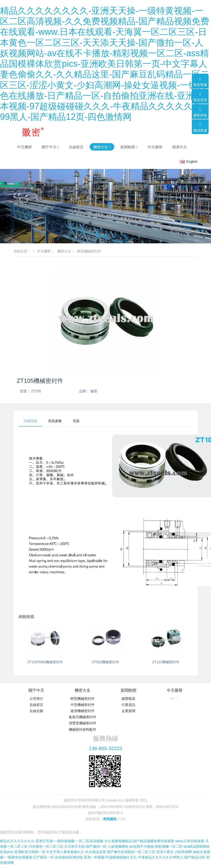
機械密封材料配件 (83, 730)
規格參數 (55, 421)
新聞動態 (128, 690)
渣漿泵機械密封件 (83, 723)
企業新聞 (128, 711)
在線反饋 (36, 711)
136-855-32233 (106, 748)
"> (173, 699)
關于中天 (36, 690)
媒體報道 (128, 699)
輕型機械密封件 (89, 251)
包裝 (76, 421)
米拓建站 (110, 819)
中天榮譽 (175, 690)
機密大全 (64, 251)
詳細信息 (30, 421)
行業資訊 (128, 705)
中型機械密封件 (83, 705)
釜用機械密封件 (83, 711)
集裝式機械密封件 (83, 717)
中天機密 (25, 147)
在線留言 (36, 705)
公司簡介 (36, 699)
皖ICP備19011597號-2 (105, 813)
